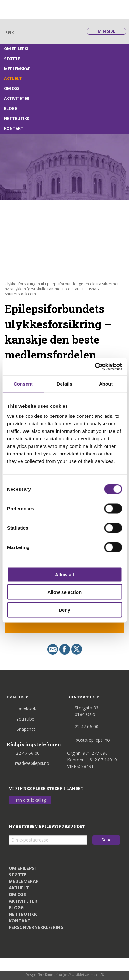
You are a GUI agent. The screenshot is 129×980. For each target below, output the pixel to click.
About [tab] (106, 384)
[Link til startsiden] (35, 9)
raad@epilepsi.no (28, 763)
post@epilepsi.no (89, 740)
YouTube (20, 719)
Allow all (64, 574)
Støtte (12, 59)
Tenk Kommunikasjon (53, 975)
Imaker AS (97, 975)
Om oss (12, 88)
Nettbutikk (17, 119)
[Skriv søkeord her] (41, 32)
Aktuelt (13, 78)
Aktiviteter (17, 99)
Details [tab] (65, 384)
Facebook (21, 708)
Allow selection (64, 592)
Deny (64, 610)
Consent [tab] (23, 384)
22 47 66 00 (23, 753)
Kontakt (14, 129)
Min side (107, 31)
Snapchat (21, 729)
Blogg (11, 109)
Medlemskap (17, 69)
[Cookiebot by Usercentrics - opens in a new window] (94, 366)
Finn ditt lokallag (30, 800)
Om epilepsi (16, 49)
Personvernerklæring (36, 927)
